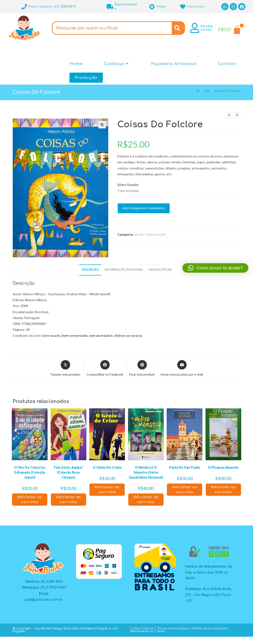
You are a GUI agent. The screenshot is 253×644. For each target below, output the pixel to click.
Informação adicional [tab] (124, 270)
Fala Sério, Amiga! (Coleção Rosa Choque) (68, 472)
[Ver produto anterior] (229, 115)
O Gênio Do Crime (107, 467)
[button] (102, 125)
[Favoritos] (183, 7)
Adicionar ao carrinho (144, 208)
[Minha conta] (195, 28)
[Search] (178, 28)
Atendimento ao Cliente (147, 631)
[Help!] (152, 7)
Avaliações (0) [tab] (160, 270)
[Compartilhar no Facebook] (105, 369)
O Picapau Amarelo (223, 467)
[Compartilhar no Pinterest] (142, 369)
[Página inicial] (198, 91)
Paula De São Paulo (185, 467)
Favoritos (196, 7)
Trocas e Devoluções (173, 628)
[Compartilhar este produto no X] (65, 369)
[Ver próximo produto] (237, 115)
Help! (161, 7)
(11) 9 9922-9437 (53, 588)
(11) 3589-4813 (52, 582)
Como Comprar (142, 628)
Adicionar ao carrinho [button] (30, 500)
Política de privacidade (209, 628)
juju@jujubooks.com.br (44, 600)
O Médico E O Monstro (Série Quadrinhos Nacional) (146, 472)
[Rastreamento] (110, 7)
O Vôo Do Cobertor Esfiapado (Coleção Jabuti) (30, 472)
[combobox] (112, 28)
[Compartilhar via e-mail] (182, 369)
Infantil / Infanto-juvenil (150, 234)
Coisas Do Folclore (227, 91)
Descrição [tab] (90, 270)
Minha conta (207, 28)
